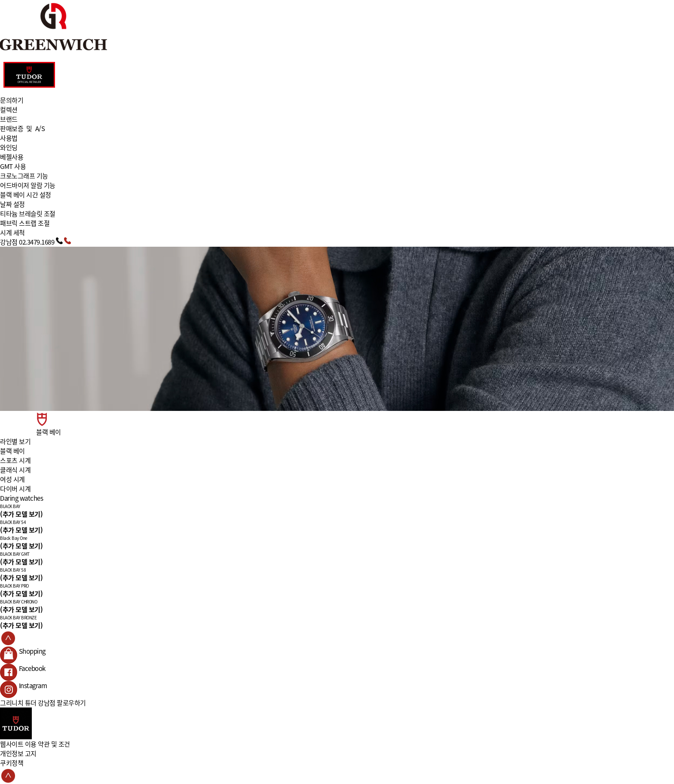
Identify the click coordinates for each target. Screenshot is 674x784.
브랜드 (9, 119)
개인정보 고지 (18, 753)
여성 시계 (12, 479)
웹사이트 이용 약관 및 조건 (35, 744)
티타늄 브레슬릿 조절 (28, 214)
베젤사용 (12, 157)
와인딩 (9, 147)
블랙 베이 (12, 451)
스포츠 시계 (15, 460)
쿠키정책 (12, 763)
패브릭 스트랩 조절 (25, 223)
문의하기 (12, 100)
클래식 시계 (15, 470)
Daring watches (21, 498)
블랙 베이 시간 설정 (26, 195)
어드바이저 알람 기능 (28, 185)
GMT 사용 (13, 166)
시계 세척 (12, 233)
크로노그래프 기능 (24, 176)
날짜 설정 (12, 204)
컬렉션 (9, 110)
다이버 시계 (15, 489)
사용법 (9, 138)
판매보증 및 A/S (22, 129)
